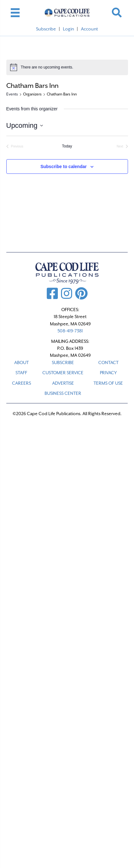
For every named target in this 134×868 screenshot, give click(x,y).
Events (12, 94)
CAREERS (21, 383)
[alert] (67, 67)
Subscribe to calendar (64, 166)
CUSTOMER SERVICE (63, 373)
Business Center (63, 393)
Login (68, 29)
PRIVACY (108, 373)
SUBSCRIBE (63, 362)
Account (89, 29)
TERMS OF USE (108, 383)
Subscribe (46, 29)
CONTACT (108, 362)
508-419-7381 (70, 331)
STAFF (21, 373)
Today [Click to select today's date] (67, 146)
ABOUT (21, 362)
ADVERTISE (63, 383)
